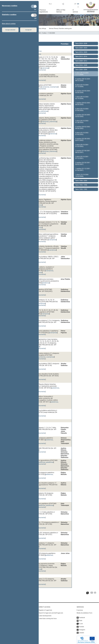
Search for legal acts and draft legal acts (51, 612)
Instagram (82, 629)
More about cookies (9, 24)
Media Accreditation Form (84, 612)
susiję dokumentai (39, 70)
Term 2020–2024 (81, 48)
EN (78, 4)
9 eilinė (44, 33)
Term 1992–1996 (81, 185)
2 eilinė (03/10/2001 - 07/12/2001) (82, 158)
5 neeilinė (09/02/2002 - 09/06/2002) (83, 128)
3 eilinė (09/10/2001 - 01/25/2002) (82, 146)
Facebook (82, 617)
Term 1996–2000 (81, 181)
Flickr (81, 620)
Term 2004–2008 (81, 65)
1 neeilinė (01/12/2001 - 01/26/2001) (83, 169)
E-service (75, 11)
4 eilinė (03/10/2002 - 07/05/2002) (82, 134)
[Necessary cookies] (34, 6)
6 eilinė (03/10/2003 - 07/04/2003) (82, 110)
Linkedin (82, 632)
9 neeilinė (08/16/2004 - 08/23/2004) (83, 80)
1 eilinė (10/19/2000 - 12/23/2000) (82, 175)
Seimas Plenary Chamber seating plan (60, 28)
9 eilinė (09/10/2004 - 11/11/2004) (82, 74)
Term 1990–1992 (81, 189)
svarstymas (45, 87)
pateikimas (46, 283)
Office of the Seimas (61, 11)
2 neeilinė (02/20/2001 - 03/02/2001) (83, 163)
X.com (81, 623)
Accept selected (10, 30)
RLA (50, 4)
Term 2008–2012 (81, 61)
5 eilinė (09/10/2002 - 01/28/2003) (82, 122)
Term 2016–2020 (81, 52)
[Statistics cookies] (34, 15)
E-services (80, 609)
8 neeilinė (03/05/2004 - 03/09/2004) (83, 92)
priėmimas (45, 68)
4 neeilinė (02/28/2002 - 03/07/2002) (83, 140)
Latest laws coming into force (48, 618)
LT (75, 4)
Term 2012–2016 (81, 57)
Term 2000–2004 (81, 70)
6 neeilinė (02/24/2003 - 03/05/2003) (83, 116)
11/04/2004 (51, 33)
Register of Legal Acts (45, 609)
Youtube (81, 626)
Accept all (28, 30)
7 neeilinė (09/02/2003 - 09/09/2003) (83, 104)
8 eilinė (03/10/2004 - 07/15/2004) (82, 86)
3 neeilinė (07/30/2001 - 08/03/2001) (83, 152)
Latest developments (45, 615)
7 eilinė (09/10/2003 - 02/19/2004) (82, 98)
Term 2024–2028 (81, 43)
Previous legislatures (44, 11)
